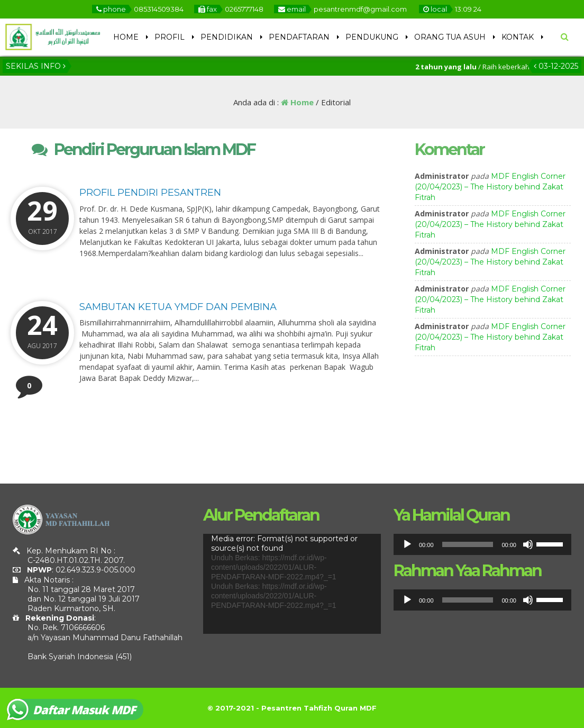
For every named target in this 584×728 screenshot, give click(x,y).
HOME (126, 37)
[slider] (468, 544)
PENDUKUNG (372, 37)
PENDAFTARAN (299, 37)
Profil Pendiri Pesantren (150, 193)
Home (297, 102)
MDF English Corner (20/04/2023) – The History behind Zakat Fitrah (490, 187)
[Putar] (407, 544)
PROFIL (170, 37)
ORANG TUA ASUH (450, 37)
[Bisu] (528, 544)
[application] (292, 584)
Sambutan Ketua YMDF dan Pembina (178, 307)
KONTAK (518, 37)
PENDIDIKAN (227, 37)
